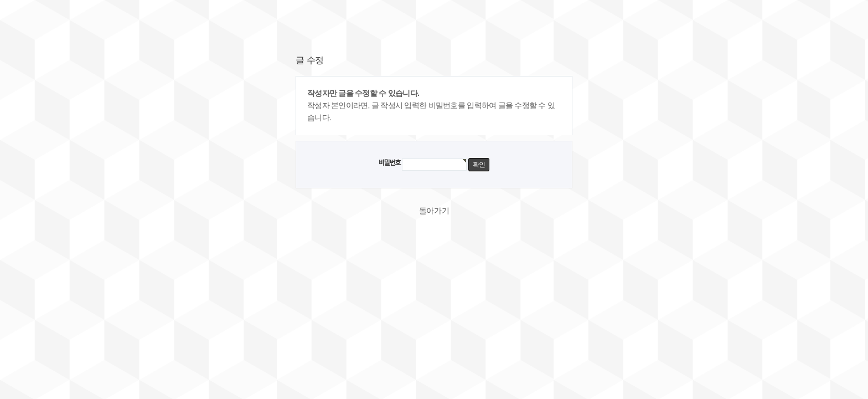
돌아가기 (434, 211)
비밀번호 (389, 163)
